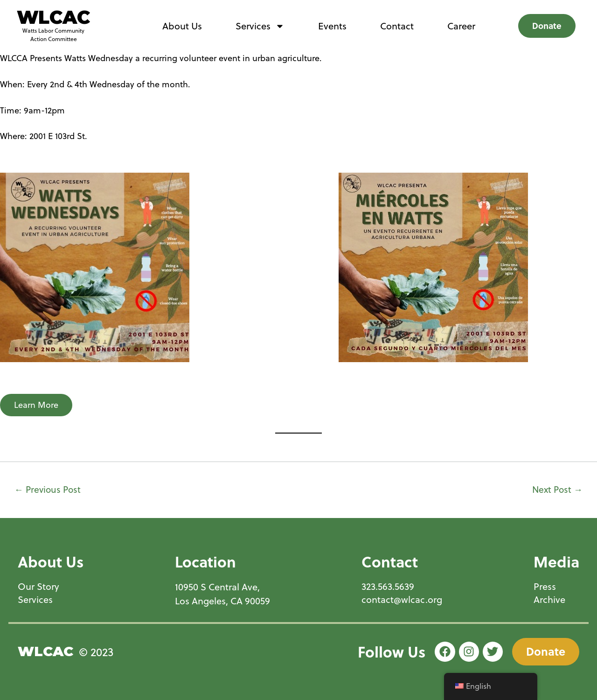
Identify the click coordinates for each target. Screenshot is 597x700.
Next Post (557, 489)
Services (260, 26)
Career (461, 26)
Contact (397, 26)
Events (332, 26)
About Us (182, 26)
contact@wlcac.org (402, 600)
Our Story (38, 587)
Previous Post (48, 489)
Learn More (36, 405)
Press (545, 587)
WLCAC (53, 17)
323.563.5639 (388, 587)
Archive (549, 600)
